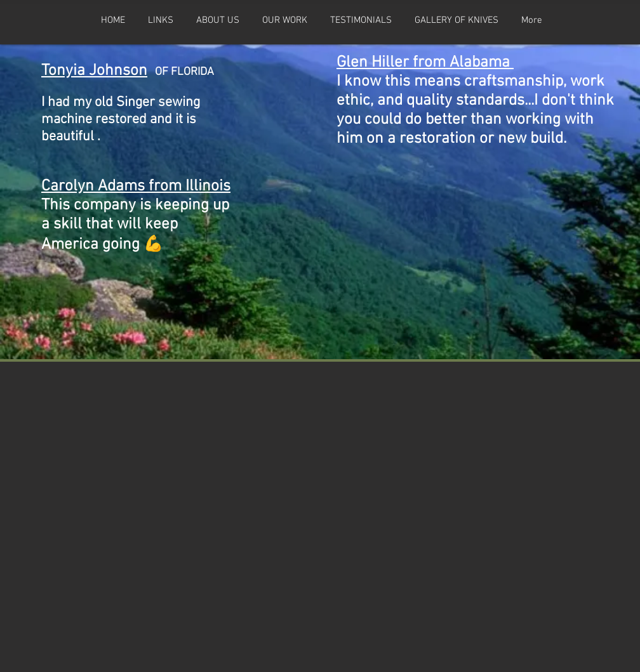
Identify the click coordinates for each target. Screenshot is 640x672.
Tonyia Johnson (94, 71)
